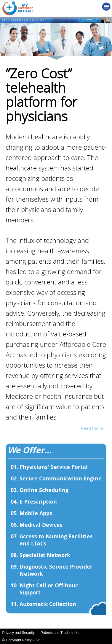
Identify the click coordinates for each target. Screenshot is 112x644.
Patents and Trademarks (60, 633)
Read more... (94, 428)
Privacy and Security (19, 633)
